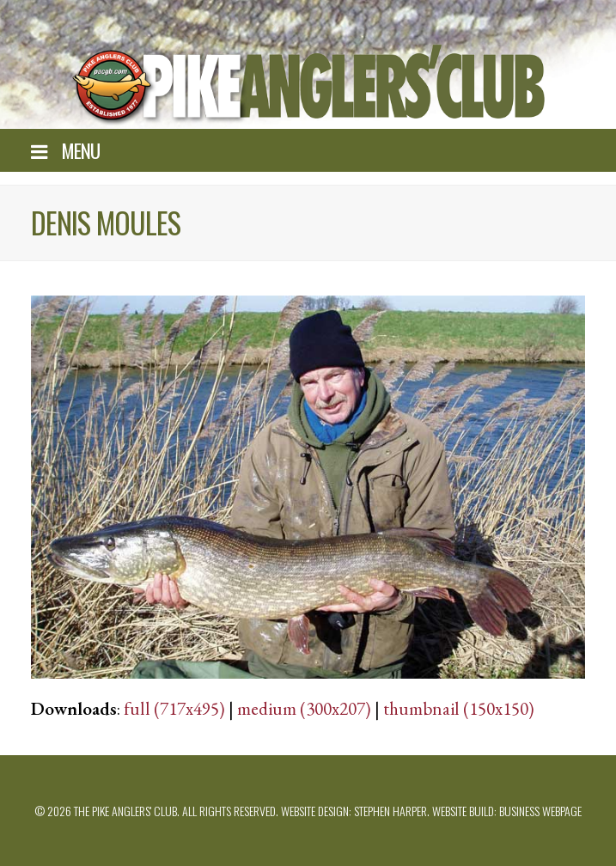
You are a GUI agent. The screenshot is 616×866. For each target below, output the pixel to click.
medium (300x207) (304, 708)
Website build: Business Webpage (507, 811)
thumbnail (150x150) (459, 708)
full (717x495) (174, 708)
